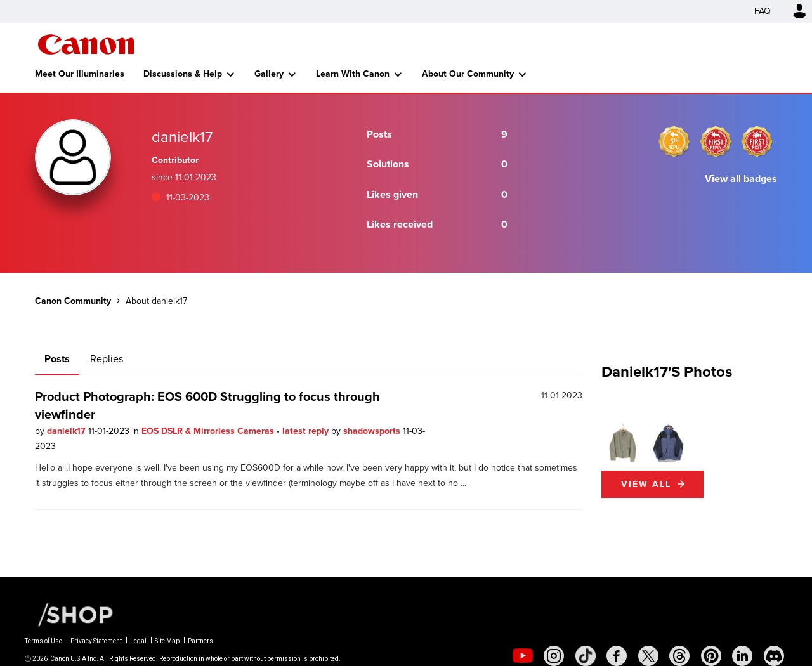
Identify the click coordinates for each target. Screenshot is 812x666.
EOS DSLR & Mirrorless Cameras (209, 431)
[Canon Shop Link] (69, 614)
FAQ (763, 11)
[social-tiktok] (586, 656)
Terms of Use (43, 641)
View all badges (741, 179)
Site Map (167, 641)
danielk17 (68, 431)
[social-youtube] (523, 656)
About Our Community (468, 74)
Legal (138, 641)
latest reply (307, 431)
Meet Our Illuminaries (80, 74)
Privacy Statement (96, 641)
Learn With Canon (353, 74)
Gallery (269, 74)
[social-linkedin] (742, 656)
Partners (200, 641)
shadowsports (373, 431)
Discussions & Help (183, 74)
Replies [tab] (107, 359)
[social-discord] (774, 656)
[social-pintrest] (711, 656)
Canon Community (86, 44)
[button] (623, 444)
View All (646, 484)
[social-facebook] (617, 656)
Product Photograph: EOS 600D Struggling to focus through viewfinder (207, 405)
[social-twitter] (648, 656)
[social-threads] (679, 656)
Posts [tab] (57, 359)
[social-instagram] (554, 656)
